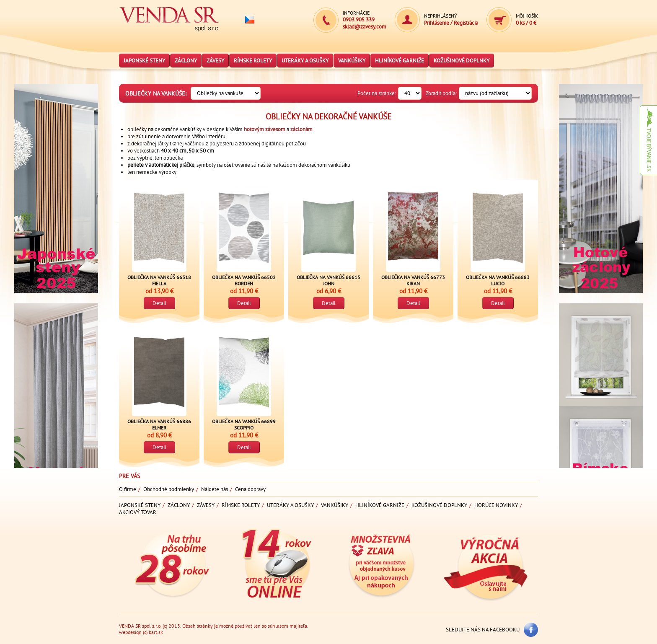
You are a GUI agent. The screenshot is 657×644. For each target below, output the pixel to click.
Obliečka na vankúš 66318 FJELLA (159, 280)
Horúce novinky (496, 505)
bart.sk (156, 632)
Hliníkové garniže (400, 61)
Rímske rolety (253, 61)
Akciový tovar (138, 512)
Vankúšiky (352, 61)
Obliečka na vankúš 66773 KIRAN (413, 280)
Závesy (215, 61)
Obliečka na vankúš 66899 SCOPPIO (244, 424)
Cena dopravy (250, 489)
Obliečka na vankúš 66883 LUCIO (498, 280)
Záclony (186, 61)
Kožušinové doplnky (462, 61)
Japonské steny (144, 61)
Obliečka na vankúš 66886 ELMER (159, 424)
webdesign (130, 632)
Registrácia (466, 23)
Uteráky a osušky (305, 61)
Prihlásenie (437, 23)
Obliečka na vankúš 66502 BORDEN (244, 280)
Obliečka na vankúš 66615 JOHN (328, 280)
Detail (159, 303)
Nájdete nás (215, 489)
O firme (128, 489)
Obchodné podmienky (169, 489)
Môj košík (527, 16)
